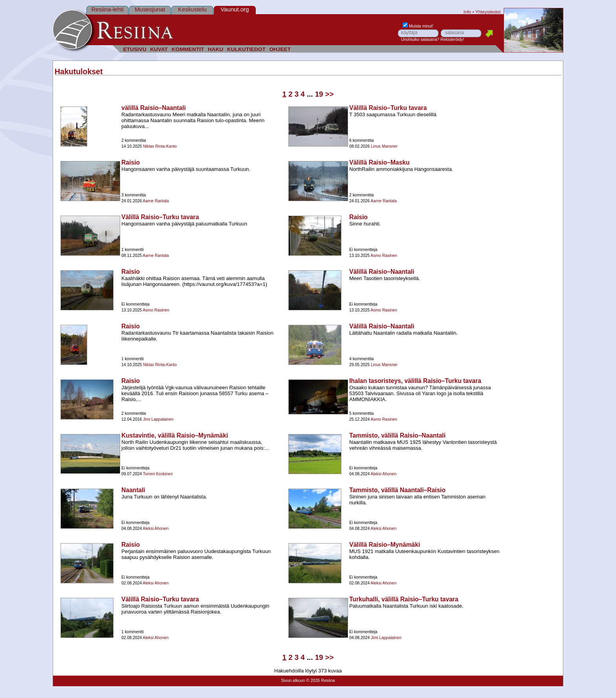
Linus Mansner (384, 146)
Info (467, 12)
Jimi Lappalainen (158, 419)
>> (330, 94)
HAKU (215, 49)
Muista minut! (418, 26)
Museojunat (150, 9)
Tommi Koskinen (158, 474)
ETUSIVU (135, 49)
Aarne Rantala (156, 201)
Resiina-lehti (107, 9)
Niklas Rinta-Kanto (160, 146)
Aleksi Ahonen (383, 474)
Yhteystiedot (488, 12)
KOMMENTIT (188, 49)
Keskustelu (192, 9)
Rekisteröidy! (452, 39)
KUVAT (159, 49)
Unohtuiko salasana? (420, 39)
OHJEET (280, 49)
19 (319, 94)
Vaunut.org (235, 9)
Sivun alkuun (293, 680)
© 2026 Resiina (320, 680)
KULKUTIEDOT (246, 49)
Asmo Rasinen (384, 256)
